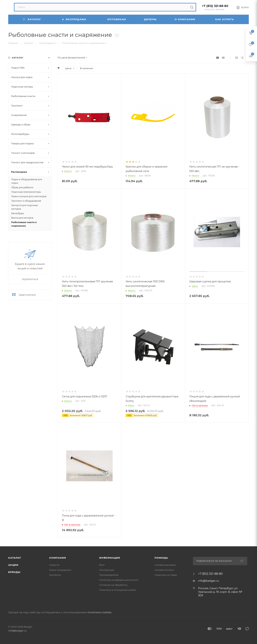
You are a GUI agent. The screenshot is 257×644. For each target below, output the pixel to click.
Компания (58, 558)
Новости (54, 565)
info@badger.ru (209, 581)
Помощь (161, 558)
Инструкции (107, 570)
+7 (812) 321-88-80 (215, 6)
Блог (102, 565)
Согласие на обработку (113, 585)
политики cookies (99, 612)
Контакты (55, 575)
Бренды (14, 572)
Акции (13, 565)
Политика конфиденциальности (119, 580)
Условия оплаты (164, 570)
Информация (110, 558)
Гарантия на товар (166, 575)
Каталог (15, 558)
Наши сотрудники (60, 570)
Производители (109, 575)
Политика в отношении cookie (118, 590)
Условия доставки (165, 565)
